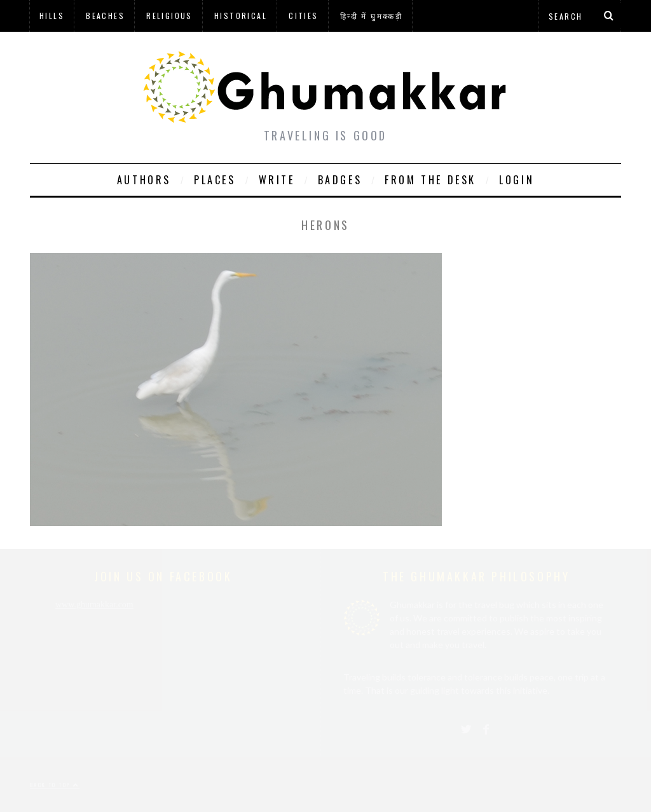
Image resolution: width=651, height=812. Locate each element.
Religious (169, 16)
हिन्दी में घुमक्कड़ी (371, 16)
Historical (241, 16)
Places (215, 180)
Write (277, 180)
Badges (340, 180)
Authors (144, 180)
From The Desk (430, 180)
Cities (303, 16)
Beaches (105, 16)
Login (517, 180)
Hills (52, 16)
